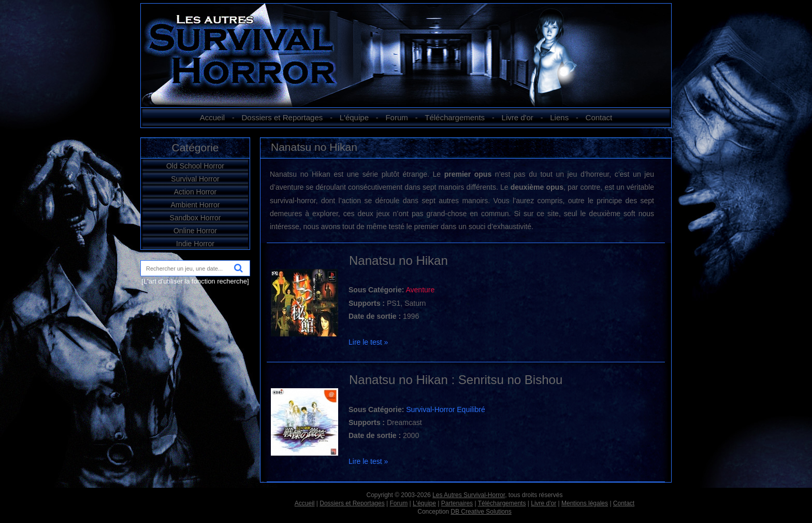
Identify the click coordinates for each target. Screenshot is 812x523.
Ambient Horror (195, 205)
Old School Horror (195, 166)
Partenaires (457, 503)
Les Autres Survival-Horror (469, 495)
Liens (559, 117)
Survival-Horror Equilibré (446, 409)
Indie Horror (195, 244)
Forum (396, 117)
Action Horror (195, 192)
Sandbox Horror (195, 218)
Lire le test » (368, 342)
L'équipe (354, 117)
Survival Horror (195, 179)
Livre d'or (518, 117)
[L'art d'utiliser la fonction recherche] (195, 281)
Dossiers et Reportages (282, 117)
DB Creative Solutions (481, 512)
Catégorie (195, 147)
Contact (599, 117)
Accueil (212, 117)
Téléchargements (455, 117)
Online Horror (195, 231)
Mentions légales (585, 503)
